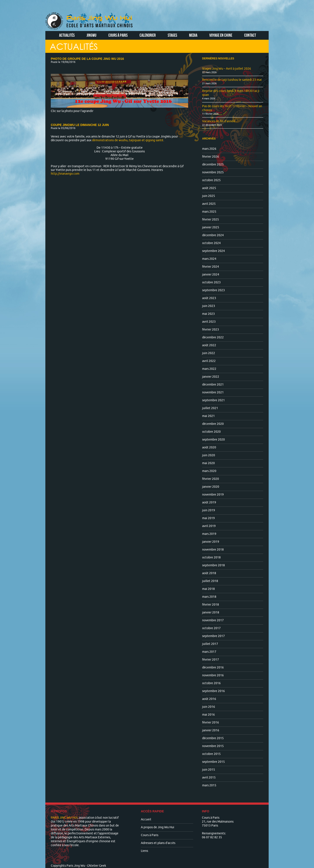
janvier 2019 (211, 542)
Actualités (67, 35)
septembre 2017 (213, 636)
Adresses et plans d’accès (158, 843)
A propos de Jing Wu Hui (158, 827)
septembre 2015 (213, 762)
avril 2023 (209, 322)
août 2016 (209, 699)
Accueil (146, 819)
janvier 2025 (211, 227)
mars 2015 (209, 785)
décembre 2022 (213, 337)
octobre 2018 (211, 557)
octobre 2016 (211, 683)
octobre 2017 (211, 628)
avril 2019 (209, 526)
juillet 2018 (210, 581)
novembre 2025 (213, 172)
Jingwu (91, 35)
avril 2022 (209, 361)
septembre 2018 (213, 565)
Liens (144, 851)
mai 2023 (208, 314)
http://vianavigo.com (65, 174)
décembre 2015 (213, 738)
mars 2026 (209, 149)
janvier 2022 (211, 377)
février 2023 (211, 330)
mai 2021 (208, 416)
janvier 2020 (211, 487)
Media (193, 35)
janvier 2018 (211, 612)
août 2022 (209, 345)
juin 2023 (209, 306)
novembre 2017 (213, 620)
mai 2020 (208, 463)
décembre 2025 (213, 164)
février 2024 (211, 267)
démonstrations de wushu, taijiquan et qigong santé (128, 140)
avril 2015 (209, 778)
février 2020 (211, 479)
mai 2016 (208, 715)
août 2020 (209, 447)
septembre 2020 (213, 440)
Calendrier (148, 35)
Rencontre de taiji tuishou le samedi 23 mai (232, 80)
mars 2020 (209, 471)
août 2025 (209, 188)
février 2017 (211, 660)
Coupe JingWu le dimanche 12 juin (80, 125)
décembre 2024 (213, 235)
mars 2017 (209, 652)
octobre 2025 (211, 180)
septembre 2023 (213, 290)
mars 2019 (209, 534)
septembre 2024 (213, 251)
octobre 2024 (211, 243)
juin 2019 (209, 510)
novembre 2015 (213, 746)
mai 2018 (208, 589)
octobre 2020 (211, 432)
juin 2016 (209, 707)
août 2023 (209, 298)
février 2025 (211, 220)
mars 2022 (209, 369)
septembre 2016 (213, 691)
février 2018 (211, 605)
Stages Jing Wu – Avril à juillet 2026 (227, 69)
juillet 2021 (210, 408)
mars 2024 (209, 259)
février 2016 (211, 722)
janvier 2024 (211, 275)
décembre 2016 (213, 667)
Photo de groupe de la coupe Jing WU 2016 (87, 59)
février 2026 (211, 157)
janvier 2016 (211, 730)
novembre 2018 (213, 550)
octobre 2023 (211, 282)
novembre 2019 (213, 495)
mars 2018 (209, 597)
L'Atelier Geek (97, 866)
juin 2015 (209, 770)
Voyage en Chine (221, 35)
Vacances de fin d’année (219, 121)
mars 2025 (209, 212)
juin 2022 (209, 353)
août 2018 (209, 573)
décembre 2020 (213, 424)
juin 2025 (209, 196)
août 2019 (209, 502)
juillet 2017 (210, 644)
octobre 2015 (211, 754)
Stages (172, 35)
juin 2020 (209, 455)
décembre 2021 (213, 385)
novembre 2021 (213, 392)
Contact (250, 35)
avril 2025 (209, 204)
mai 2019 (208, 518)
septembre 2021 (213, 400)
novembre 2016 (213, 675)
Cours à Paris (118, 35)
